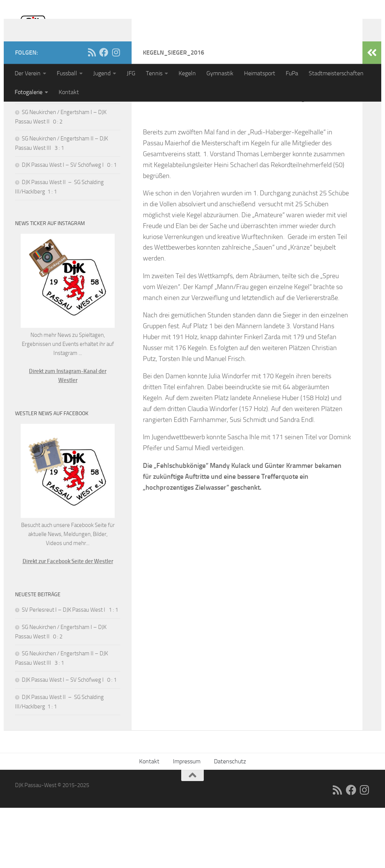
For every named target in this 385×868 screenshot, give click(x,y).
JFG (131, 73)
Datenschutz (230, 822)
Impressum (187, 822)
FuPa (292, 73)
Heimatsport (260, 73)
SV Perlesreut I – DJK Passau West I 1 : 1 (70, 155)
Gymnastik (220, 73)
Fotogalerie (29, 92)
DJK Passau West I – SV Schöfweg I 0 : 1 (69, 225)
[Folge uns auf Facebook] (104, 113)
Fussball (67, 73)
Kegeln (187, 73)
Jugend (102, 73)
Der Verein (28, 73)
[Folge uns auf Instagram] (116, 113)
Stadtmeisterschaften (336, 73)
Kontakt (69, 92)
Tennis (154, 73)
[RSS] (92, 113)
